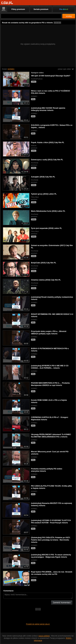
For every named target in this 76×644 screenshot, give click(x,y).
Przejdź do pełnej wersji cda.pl (38, 624)
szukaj (69, 16)
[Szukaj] (31, 16)
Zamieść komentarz (62, 603)
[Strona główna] (7, 3)
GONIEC (11, 69)
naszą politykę (44, 636)
